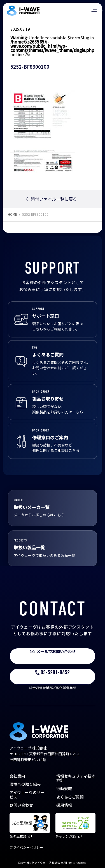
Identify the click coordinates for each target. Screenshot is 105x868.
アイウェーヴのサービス (27, 795)
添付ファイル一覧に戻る (50, 199)
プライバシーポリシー (26, 847)
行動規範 (64, 788)
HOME (12, 214)
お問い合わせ (21, 805)
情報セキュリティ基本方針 (76, 778)
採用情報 (64, 805)
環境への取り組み (25, 784)
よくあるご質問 (70, 797)
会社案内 (17, 776)
